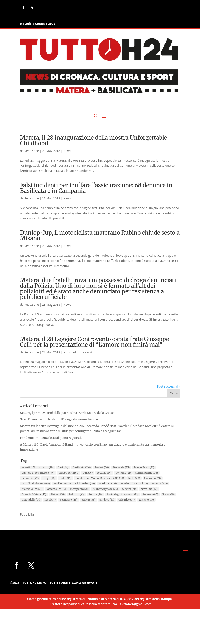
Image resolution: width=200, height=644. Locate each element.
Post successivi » (168, 386)
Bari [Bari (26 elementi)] (63, 467)
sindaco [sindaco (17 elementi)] (107, 500)
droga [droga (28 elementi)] (49, 478)
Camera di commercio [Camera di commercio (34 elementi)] (38, 473)
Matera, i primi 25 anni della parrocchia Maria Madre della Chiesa (67, 413)
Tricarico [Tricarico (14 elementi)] (126, 500)
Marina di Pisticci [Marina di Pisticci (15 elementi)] (134, 483)
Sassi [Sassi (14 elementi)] (50, 500)
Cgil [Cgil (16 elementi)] (88, 473)
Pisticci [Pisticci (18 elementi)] (58, 494)
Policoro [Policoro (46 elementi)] (77, 494)
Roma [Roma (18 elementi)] (168, 494)
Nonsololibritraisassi (78, 352)
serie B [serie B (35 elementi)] (88, 500)
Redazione (32, 151)
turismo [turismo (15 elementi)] (146, 500)
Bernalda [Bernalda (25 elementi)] (121, 467)
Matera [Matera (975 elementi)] (160, 483)
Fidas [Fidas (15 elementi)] (65, 478)
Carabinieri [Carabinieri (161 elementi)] (69, 473)
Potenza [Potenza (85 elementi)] (150, 494)
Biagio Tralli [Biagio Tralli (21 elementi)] (144, 467)
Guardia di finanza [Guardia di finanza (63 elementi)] (36, 483)
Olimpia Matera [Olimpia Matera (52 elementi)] (34, 494)
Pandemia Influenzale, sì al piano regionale (51, 438)
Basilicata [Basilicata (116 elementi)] (82, 467)
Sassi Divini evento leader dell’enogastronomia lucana (59, 419)
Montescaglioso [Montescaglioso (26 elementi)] (105, 489)
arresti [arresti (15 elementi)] (28, 467)
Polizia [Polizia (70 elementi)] (96, 494)
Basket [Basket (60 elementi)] (102, 467)
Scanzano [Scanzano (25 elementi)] (69, 500)
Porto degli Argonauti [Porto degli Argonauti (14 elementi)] (123, 494)
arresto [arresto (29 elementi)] (46, 467)
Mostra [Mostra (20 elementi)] (129, 489)
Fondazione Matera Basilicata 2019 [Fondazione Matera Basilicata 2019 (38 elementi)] (100, 478)
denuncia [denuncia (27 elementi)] (30, 478)
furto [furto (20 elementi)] (134, 478)
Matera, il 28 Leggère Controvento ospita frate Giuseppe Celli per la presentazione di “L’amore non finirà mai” (95, 342)
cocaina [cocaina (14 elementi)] (104, 473)
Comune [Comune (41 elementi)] (123, 473)
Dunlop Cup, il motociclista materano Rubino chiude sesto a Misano (100, 235)
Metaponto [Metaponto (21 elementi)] (79, 489)
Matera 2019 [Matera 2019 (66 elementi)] (32, 489)
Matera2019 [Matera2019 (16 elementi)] (56, 489)
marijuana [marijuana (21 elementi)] (108, 483)
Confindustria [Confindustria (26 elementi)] (146, 473)
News (67, 151)
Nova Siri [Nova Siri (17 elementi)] (149, 489)
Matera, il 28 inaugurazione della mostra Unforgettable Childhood (94, 140)
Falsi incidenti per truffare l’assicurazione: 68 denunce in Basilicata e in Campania (96, 188)
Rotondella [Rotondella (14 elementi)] (31, 500)
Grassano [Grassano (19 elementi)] (153, 478)
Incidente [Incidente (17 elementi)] (62, 483)
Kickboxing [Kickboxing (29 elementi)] (85, 483)
